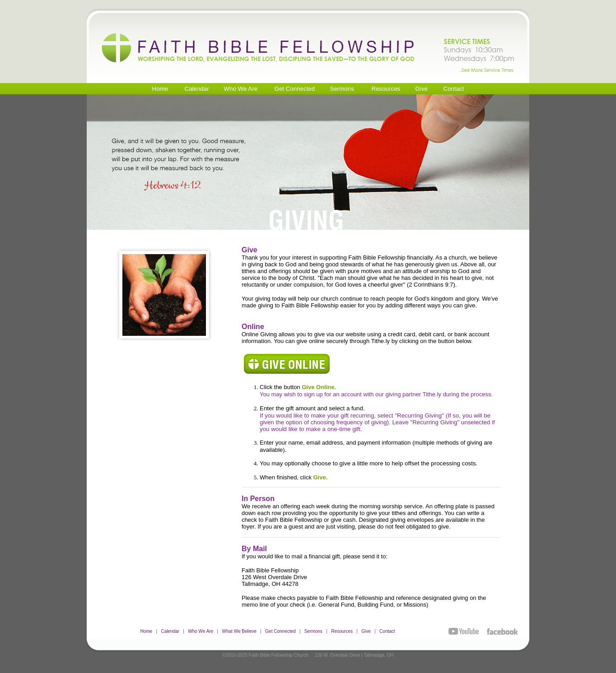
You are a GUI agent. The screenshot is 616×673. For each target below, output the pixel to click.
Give (366, 631)
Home (146, 631)
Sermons (313, 631)
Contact (387, 631)
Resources (342, 631)
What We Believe (240, 631)
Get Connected (280, 631)
